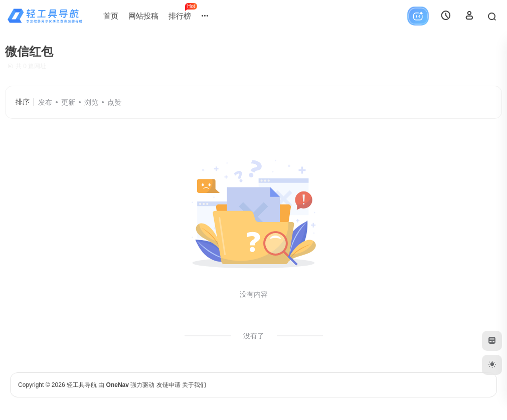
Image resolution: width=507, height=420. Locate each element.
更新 (68, 102)
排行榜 (182, 12)
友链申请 (168, 385)
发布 (45, 102)
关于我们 (194, 385)
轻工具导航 (82, 385)
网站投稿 (143, 16)
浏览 (91, 102)
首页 (111, 16)
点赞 (114, 102)
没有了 (254, 336)
